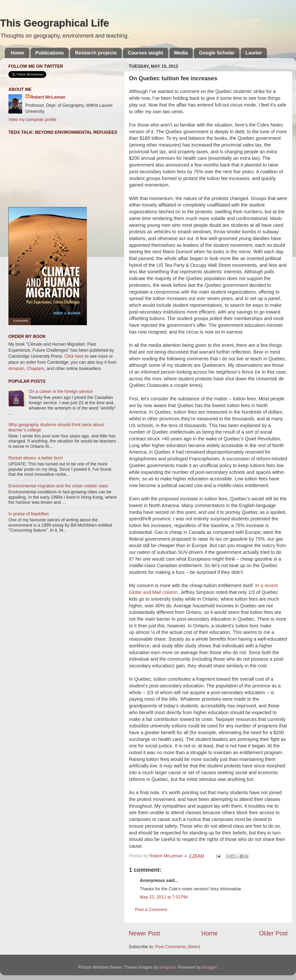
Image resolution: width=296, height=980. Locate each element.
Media (181, 53)
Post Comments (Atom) (178, 947)
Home (18, 53)
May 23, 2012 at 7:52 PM (164, 897)
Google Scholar (217, 53)
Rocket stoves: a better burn (35, 458)
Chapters (35, 369)
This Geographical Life (55, 23)
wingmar (167, 967)
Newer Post (144, 933)
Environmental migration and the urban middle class (58, 486)
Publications (50, 53)
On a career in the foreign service (61, 391)
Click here (74, 356)
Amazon (16, 369)
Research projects (96, 53)
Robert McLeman (48, 97)
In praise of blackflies (29, 514)
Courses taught (145, 53)
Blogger (209, 967)
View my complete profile (32, 120)
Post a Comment (151, 910)
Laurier (254, 53)
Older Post (273, 933)
